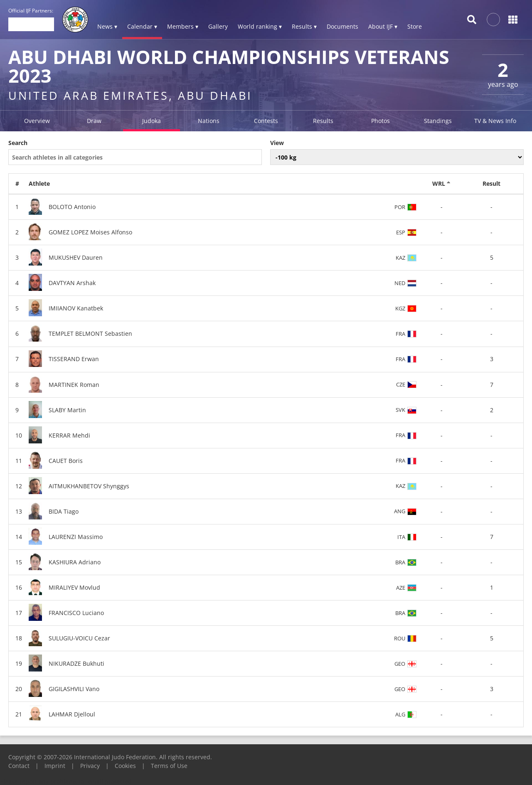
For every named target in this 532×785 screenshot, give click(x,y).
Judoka (151, 121)
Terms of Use (169, 766)
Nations (209, 121)
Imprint (55, 766)
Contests (266, 121)
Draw (94, 121)
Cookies (125, 766)
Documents (342, 26)
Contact (19, 766)
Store (415, 26)
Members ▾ (183, 26)
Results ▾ (304, 26)
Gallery (218, 26)
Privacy (90, 766)
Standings (438, 121)
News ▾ (107, 26)
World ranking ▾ (260, 26)
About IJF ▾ (383, 26)
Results (323, 121)
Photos (381, 121)
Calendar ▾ (142, 26)
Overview (37, 121)
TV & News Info (495, 121)
